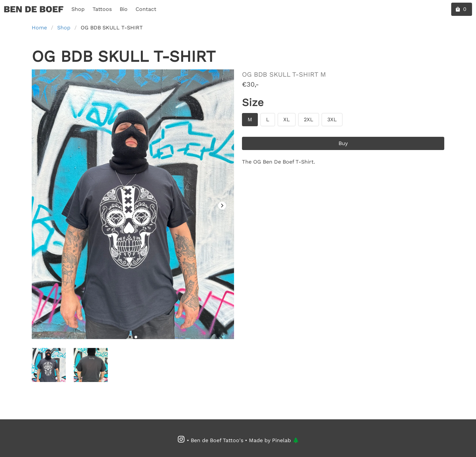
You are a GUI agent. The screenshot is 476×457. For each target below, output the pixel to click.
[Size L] (268, 120)
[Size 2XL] (309, 120)
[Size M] (250, 120)
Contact (146, 9)
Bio (124, 9)
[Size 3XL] (332, 120)
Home (39, 28)
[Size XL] (287, 120)
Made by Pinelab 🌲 (274, 440)
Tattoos (102, 9)
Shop (78, 9)
